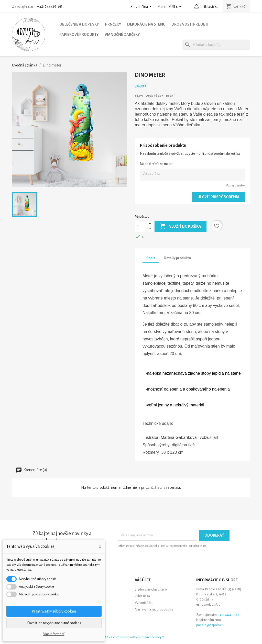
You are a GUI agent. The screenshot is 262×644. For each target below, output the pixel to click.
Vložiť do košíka (181, 226)
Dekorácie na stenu (146, 24)
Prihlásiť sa (142, 596)
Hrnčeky (113, 24)
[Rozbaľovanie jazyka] (142, 7)
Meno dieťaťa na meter (156, 164)
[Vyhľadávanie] (216, 45)
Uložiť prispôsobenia (219, 197)
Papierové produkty (79, 35)
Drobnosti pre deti (190, 24)
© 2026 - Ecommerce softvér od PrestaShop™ (131, 637)
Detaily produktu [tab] (177, 258)
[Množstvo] (141, 226)
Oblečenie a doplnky (79, 24)
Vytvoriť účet (144, 603)
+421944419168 (50, 6)
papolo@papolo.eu (210, 625)
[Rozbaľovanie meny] (176, 7)
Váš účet (143, 580)
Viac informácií (54, 634)
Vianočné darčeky (122, 35)
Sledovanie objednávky (151, 590)
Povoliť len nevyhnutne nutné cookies (54, 623)
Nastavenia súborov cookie (154, 609)
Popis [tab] (151, 258)
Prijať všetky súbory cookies (54, 611)
